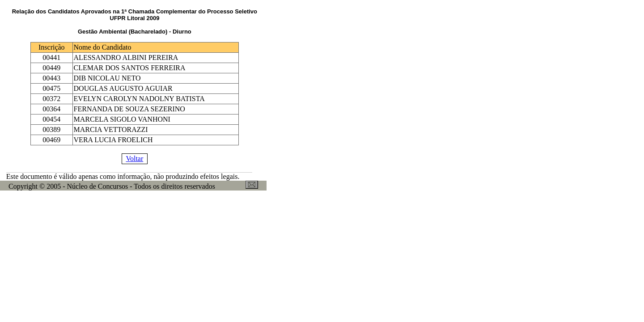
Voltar (134, 159)
